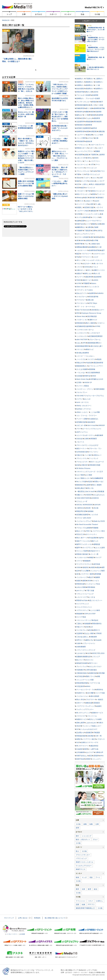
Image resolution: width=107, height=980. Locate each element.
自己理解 (90, 693)
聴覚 (94, 115)
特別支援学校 (94, 297)
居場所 (96, 756)
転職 (87, 131)
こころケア (100, 181)
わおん (79, 343)
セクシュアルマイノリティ (86, 234)
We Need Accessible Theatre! (87, 524)
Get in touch (92, 425)
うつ (86, 115)
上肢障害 (102, 155)
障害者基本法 (97, 624)
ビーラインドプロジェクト (92, 429)
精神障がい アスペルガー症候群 (88, 98)
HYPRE (97, 326)
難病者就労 (80, 485)
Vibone (79, 178)
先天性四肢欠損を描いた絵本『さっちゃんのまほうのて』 (60, 128)
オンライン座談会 (83, 386)
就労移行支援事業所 (83, 128)
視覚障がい (80, 82)
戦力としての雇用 (95, 719)
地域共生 (86, 567)
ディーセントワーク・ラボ (86, 690)
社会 (83, 14)
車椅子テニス (81, 869)
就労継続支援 (81, 422)
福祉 (78, 181)
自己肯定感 (80, 676)
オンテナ (84, 181)
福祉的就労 (91, 422)
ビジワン (79, 399)
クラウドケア (81, 716)
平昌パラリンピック (93, 174)
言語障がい (99, 82)
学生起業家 (93, 538)
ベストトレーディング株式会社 (87, 620)
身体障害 (95, 95)
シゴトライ (99, 207)
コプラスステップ (83, 610)
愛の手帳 (95, 240)
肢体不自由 (80, 759)
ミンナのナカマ (94, 333)
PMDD (79, 280)
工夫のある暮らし (83, 637)
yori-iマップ (81, 591)
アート (87, 161)
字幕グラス (101, 171)
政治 (95, 889)
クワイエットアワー (96, 366)
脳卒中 (79, 548)
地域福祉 (90, 511)
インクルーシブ (82, 577)
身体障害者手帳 (94, 250)
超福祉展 (89, 141)
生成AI (79, 643)
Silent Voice (81, 287)
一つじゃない (81, 373)
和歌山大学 (80, 363)
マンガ (84, 877)
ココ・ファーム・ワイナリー (87, 415)
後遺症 (79, 581)
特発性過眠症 (100, 389)
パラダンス (101, 739)
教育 (103, 567)
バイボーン (101, 323)
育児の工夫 (80, 534)
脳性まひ (79, 115)
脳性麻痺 (100, 435)
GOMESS (95, 498)
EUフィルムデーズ (97, 462)
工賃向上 (79, 624)
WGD (94, 376)
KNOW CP (88, 382)
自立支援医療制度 (94, 373)
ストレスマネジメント (84, 607)
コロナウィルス (99, 254)
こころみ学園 (95, 412)
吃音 (90, 630)
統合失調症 (80, 89)
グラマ (79, 429)
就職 (85, 824)
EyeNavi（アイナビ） (84, 409)
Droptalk (98, 640)
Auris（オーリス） (83, 402)
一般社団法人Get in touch (85, 491)
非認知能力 (80, 670)
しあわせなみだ (91, 723)
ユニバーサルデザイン (94, 221)
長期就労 (97, 703)
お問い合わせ (23, 918)
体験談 (91, 557)
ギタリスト (90, 660)
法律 (83, 889)
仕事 (24, 14)
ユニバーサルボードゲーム (86, 435)
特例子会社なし (82, 756)
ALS (89, 653)
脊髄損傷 (89, 122)
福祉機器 (92, 247)
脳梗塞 (98, 577)
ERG (78, 313)
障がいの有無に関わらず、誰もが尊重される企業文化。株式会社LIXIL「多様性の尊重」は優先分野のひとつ (26, 103)
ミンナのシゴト (82, 336)
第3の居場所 (95, 696)
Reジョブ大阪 (81, 482)
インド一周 (94, 554)
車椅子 (101, 102)
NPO (102, 756)
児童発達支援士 (82, 673)
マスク (79, 264)
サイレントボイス (93, 287)
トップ (9, 14)
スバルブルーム (82, 297)
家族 (98, 567)
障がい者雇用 (97, 485)
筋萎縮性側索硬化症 (83, 657)
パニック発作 (98, 135)
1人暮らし (99, 901)
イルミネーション (83, 164)
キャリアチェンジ (83, 604)
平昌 (89, 191)
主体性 (87, 439)
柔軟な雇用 (80, 723)
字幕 (78, 174)
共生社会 (79, 439)
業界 (77, 889)
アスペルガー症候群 (83, 95)
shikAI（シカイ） (82, 412)
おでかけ (39, 14)
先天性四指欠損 (82, 452)
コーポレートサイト (11, 934)
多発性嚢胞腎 (81, 647)
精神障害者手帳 (99, 108)
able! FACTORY (82, 340)
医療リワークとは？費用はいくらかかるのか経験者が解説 (26, 196)
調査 (94, 194)
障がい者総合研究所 (98, 184)
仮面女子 (79, 273)
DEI (78, 574)
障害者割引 (80, 125)
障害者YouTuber (82, 600)
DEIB (89, 581)
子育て (88, 531)
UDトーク (80, 260)
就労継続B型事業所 (96, 336)
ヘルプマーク (81, 135)
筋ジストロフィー (96, 600)
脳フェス (95, 541)
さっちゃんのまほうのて (89, 729)
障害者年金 (80, 112)
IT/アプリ (91, 904)
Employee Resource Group (91, 313)
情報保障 (94, 637)
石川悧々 (79, 382)
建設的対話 (94, 746)
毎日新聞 (79, 155)
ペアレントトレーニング (85, 594)
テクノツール (92, 716)
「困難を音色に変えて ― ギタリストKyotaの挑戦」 (60, 196)
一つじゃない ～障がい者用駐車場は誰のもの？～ (60, 183)
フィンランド (94, 458)
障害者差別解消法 (83, 105)
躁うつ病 (89, 108)
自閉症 (88, 240)
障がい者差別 (91, 323)
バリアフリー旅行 (89, 739)
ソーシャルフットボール (91, 214)
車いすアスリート (83, 746)
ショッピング (87, 836)
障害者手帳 (80, 92)
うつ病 (98, 85)
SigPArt (101, 538)
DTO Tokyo (93, 303)
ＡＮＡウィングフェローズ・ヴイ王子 (90, 472)
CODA (79, 567)
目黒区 (88, 759)
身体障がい (80, 79)
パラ (83, 174)
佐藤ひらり (80, 495)
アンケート (101, 194)
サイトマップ (9, 918)
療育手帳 (79, 244)
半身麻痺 (79, 231)
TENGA (101, 211)
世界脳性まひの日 (97, 379)
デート (98, 164)
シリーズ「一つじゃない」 (86, 356)
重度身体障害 (98, 363)
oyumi (97, 201)
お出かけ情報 (81, 587)
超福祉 (87, 155)
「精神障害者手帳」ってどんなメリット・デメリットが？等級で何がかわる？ (96, 49)
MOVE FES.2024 (98, 653)
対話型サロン (81, 693)
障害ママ (97, 630)
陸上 (77, 851)
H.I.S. (82, 201)
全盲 (83, 118)
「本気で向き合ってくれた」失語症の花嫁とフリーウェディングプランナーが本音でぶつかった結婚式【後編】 (60, 89)
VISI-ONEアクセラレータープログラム (90, 396)
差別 (78, 188)
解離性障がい (81, 227)
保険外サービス (98, 713)
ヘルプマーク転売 (83, 211)
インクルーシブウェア (84, 521)
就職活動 (102, 131)
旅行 (86, 198)
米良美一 (89, 508)
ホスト (95, 178)
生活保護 (79, 376)
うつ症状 (100, 105)
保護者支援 (93, 673)
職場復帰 (87, 561)
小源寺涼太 (80, 508)
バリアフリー (95, 161)
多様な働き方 (81, 488)
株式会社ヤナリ (94, 551)
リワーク (79, 561)
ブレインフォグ (82, 666)
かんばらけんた (99, 495)
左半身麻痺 (80, 752)
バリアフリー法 (94, 683)
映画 (92, 112)
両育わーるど (99, 482)
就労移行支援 (89, 207)
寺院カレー (98, 455)
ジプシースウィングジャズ (86, 650)
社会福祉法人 (94, 419)
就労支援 (97, 564)
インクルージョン (83, 696)
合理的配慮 (100, 491)
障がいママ (80, 531)
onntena (92, 181)
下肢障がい (90, 79)
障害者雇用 (80, 141)
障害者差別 (80, 323)
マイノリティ (94, 452)
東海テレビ (90, 349)
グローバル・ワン (95, 449)
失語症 (90, 482)
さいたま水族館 (82, 369)
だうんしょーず (82, 501)
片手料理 (98, 633)
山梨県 (88, 485)
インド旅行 (88, 455)
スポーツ (53, 14)
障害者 (94, 102)
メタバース (80, 442)
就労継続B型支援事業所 (85, 326)
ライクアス (91, 359)
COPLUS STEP (90, 614)
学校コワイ (80, 627)
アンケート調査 (82, 419)
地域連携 (87, 624)
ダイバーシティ (91, 534)
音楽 (91, 877)
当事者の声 (99, 752)
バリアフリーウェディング (86, 706)
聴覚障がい (90, 82)
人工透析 (89, 475)
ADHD (96, 92)
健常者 (94, 128)
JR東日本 (84, 465)
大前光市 (89, 495)
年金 (94, 171)
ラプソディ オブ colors (85, 290)
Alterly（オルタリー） (84, 406)
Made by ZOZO (99, 521)
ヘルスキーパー (82, 250)
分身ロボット (81, 270)
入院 (98, 224)
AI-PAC (79, 283)
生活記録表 (80, 686)
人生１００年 (81, 158)
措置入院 (90, 300)
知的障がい (99, 89)
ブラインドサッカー (83, 171)
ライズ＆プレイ (82, 630)
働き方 (91, 577)
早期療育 (86, 283)
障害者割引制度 (95, 465)
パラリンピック (91, 168)
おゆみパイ (89, 201)
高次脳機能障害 (98, 478)
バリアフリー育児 (98, 531)
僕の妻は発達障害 (83, 353)
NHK (82, 240)
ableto (88, 686)
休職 (98, 676)
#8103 (79, 726)
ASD (87, 627)
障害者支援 (80, 584)
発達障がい (90, 89)
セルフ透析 (80, 475)
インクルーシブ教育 (98, 571)
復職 (84, 581)
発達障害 (100, 115)
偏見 (83, 188)
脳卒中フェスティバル (84, 544)
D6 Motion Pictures (83, 468)
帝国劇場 (95, 528)
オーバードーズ (82, 204)
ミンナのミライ (82, 333)
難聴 (87, 112)
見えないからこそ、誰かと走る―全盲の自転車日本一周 (26, 114)
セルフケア (90, 752)
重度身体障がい (82, 366)
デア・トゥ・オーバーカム (86, 306)
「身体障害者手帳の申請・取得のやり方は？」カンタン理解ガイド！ (96, 30)
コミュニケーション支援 (85, 680)
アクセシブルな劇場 (83, 528)
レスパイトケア (82, 597)
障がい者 (89, 92)
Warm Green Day (83, 379)
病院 (103, 224)
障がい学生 (80, 699)
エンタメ (68, 14)
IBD (78, 240)
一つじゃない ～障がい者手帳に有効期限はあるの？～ (60, 141)
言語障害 (79, 633)
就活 (90, 756)
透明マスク (93, 320)
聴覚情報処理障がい (95, 343)
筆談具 (99, 359)
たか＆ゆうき (81, 653)
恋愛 (83, 221)
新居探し (79, 207)
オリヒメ (95, 267)
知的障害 (92, 293)
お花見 (91, 204)
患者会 (102, 237)
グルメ (87, 244)
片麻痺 (96, 227)
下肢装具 (87, 231)
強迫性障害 (98, 277)
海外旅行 (93, 198)
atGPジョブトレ (82, 432)
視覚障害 (98, 112)
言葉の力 (79, 455)
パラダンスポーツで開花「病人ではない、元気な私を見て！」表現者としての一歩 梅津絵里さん (60, 117)
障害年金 (87, 376)
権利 (86, 749)
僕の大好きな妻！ (97, 346)
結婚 (78, 221)
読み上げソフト (82, 293)
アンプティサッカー (83, 102)
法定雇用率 (80, 122)
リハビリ (96, 581)
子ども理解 (85, 571)
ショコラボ (94, 515)
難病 (94, 224)
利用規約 (37, 918)
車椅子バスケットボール (85, 862)
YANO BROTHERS (83, 498)
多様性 (93, 567)
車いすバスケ (98, 264)
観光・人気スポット (83, 839)
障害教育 (94, 439)
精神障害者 (80, 131)
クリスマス (80, 168)
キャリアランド (88, 548)
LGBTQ (100, 231)
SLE (78, 742)
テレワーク (80, 277)
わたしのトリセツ (95, 666)
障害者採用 (98, 122)
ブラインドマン (82, 458)
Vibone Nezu (81, 316)
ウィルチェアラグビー (84, 866)
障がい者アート (82, 538)
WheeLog (80, 198)
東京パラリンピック (83, 194)
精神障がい (90, 85)
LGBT (101, 178)
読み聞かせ (80, 733)
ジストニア (96, 657)
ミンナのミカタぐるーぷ (85, 330)
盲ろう (90, 270)
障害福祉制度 (81, 736)
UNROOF (101, 425)
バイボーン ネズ (82, 320)
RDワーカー (93, 663)
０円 (92, 164)
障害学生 (100, 690)
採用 (77, 828)
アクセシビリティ (83, 462)
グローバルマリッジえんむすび (87, 445)
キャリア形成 (81, 617)
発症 (92, 237)
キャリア (98, 557)
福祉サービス (87, 280)
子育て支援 (90, 591)
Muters (94, 283)
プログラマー (91, 699)
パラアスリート (87, 254)
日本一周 (98, 736)
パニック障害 (81, 138)
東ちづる (90, 488)
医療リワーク (91, 676)
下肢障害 (94, 155)
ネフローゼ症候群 (83, 237)
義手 (103, 250)
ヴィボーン (87, 178)
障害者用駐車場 (82, 683)
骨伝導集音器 (92, 316)
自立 (78, 184)
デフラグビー (81, 300)
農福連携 (79, 614)
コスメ (91, 901)
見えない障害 (89, 633)
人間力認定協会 (91, 670)
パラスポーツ (81, 191)
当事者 (90, 227)
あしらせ (87, 399)
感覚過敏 (92, 369)
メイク (88, 224)
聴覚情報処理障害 (83, 346)
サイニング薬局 (82, 551)
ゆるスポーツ (87, 264)
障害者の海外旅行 (83, 554)
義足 (78, 254)
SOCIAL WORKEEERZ (85, 505)
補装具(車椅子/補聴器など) (85, 908)
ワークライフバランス (84, 564)
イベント (95, 217)
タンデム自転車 (82, 217)
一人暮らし (85, 184)
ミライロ (79, 267)
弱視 (78, 118)
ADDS (96, 280)
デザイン (79, 161)
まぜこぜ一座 (81, 425)
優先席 (90, 135)
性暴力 (101, 723)
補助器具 (94, 211)
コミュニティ (97, 759)
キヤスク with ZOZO (84, 518)
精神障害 (89, 125)
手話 (78, 257)
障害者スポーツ (82, 148)
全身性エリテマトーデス (90, 742)
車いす (93, 105)
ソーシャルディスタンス (94, 260)
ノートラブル (81, 359)
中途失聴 (89, 363)
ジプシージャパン (89, 643)
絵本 (78, 571)
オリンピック (91, 188)
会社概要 (22, 934)
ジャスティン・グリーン (85, 389)
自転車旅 (90, 736)
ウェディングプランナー (85, 709)
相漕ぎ (79, 739)
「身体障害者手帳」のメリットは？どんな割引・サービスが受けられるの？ (96, 40)
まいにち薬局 (100, 548)
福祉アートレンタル (83, 541)
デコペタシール (82, 303)
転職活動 (94, 131)
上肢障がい (99, 79)
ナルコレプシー (82, 392)
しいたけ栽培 (95, 610)
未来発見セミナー (98, 310)
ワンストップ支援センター (92, 726)
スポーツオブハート (98, 145)
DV (77, 729)
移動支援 (89, 703)
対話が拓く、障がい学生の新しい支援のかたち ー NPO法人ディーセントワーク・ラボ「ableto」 (60, 172)
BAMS (96, 158)
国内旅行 (101, 198)
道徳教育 (89, 733)
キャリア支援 (100, 693)
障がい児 (97, 273)
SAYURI (98, 505)
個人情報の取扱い (55, 918)
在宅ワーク (80, 703)
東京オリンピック (98, 191)
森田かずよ (90, 640)
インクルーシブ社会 (93, 584)
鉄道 (78, 465)
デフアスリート (87, 257)
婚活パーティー (82, 449)
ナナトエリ (80, 349)
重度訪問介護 (81, 511)
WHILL (90, 158)
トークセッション (83, 145)
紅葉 (97, 138)
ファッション (81, 901)
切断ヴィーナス (99, 270)
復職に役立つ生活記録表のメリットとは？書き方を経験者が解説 (26, 183)
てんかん (89, 118)
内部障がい (80, 85)
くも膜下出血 (94, 749)
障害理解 (98, 574)
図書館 (98, 151)
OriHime (87, 267)
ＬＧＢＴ (100, 148)
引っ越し (98, 204)
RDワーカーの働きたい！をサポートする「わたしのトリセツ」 (26, 209)
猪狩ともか (88, 273)
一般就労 (100, 699)
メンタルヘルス (82, 557)
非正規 (96, 508)
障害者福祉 (91, 587)
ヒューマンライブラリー (85, 151)
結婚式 (99, 706)
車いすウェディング (83, 713)
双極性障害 (80, 108)
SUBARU (100, 293)
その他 (97, 14)
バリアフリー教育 (87, 574)
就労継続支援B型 (82, 515)
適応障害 (89, 277)
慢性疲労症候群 (82, 663)
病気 (97, 237)
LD (92, 627)
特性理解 (101, 673)
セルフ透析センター (83, 478)
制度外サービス (82, 719)
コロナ (96, 257)
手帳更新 (97, 733)
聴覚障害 (97, 118)
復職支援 (97, 544)
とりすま (92, 597)
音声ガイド (80, 640)
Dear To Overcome (83, 310)
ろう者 (99, 247)
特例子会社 (80, 224)
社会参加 (79, 749)
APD (84, 343)
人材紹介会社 (95, 244)
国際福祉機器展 (82, 247)
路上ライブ (80, 660)
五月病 (79, 214)
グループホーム (95, 340)
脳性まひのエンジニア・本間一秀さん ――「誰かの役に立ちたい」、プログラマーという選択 (60, 156)
